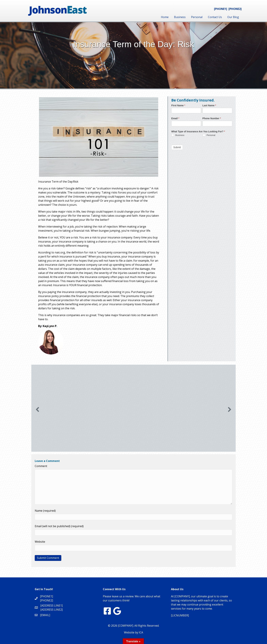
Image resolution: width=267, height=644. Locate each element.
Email (175, 118)
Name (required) (45, 511)
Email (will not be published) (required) (59, 526)
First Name (178, 105)
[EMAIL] (45, 615)
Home (165, 17)
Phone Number (212, 118)
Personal (197, 17)
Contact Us (215, 17)
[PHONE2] (235, 9)
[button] (37, 409)
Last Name (209, 105)
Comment (41, 466)
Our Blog (233, 17)
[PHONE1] (221, 9)
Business (180, 17)
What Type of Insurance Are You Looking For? (198, 131)
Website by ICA (133, 632)
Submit (177, 147)
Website (40, 542)
